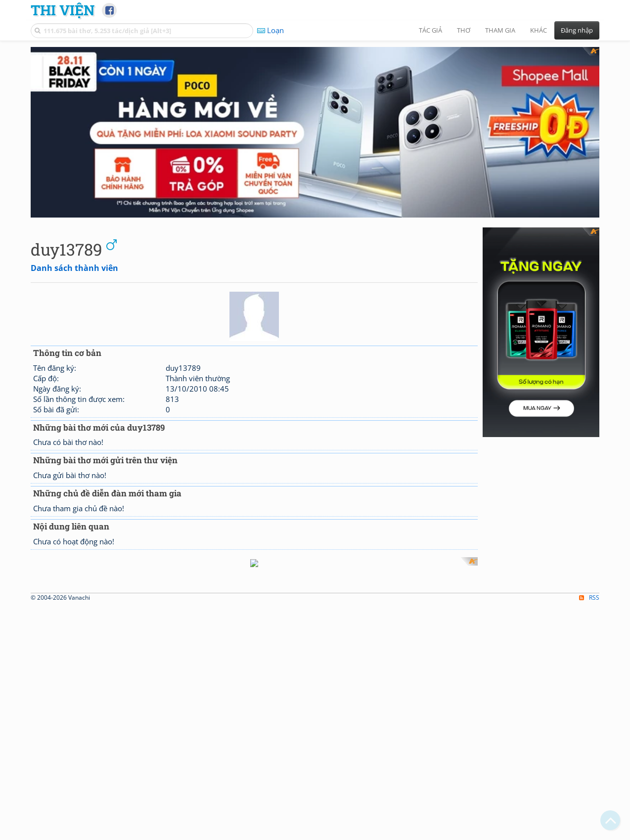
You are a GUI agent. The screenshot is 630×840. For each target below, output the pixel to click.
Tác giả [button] (430, 30)
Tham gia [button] (500, 30)
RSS (589, 587)
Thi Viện (63, 10)
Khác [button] (539, 30)
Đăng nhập (577, 30)
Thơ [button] (464, 30)
